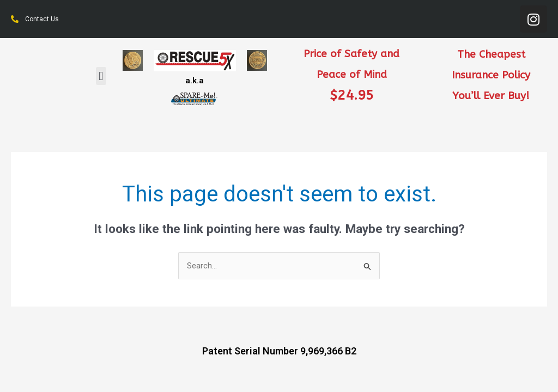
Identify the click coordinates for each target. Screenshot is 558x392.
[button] (101, 76)
